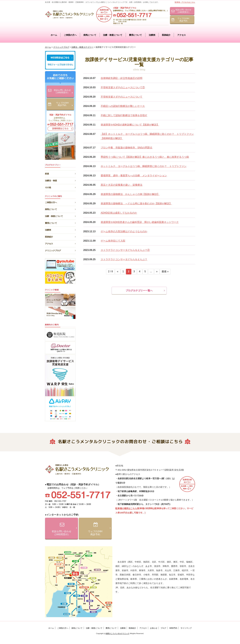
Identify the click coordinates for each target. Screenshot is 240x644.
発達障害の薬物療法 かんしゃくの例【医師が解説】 (130, 194)
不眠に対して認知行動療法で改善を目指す (124, 115)
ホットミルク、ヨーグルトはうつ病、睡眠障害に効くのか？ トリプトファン (144, 166)
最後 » (165, 271)
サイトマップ (186, 628)
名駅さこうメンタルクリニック (118, 633)
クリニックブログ (60, 250)
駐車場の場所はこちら (126, 508)
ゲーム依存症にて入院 (113, 241)
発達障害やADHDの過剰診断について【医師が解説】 (130, 125)
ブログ (163, 628)
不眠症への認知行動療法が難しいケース (123, 106)
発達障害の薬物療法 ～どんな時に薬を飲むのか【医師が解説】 (136, 203)
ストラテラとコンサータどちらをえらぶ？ (124, 259)
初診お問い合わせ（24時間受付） (183, 11)
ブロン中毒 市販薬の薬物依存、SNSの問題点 (127, 148)
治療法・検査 (60, 180)
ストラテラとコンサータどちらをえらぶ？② (125, 250)
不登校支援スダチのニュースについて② (123, 87)
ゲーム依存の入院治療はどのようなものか (124, 231)
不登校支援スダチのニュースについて (122, 97)
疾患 (60, 173)
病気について (90, 35)
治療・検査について (113, 35)
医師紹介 (166, 35)
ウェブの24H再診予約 (183, 20)
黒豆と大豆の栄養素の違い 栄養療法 (122, 185)
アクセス (182, 35)
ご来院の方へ (70, 35)
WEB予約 (173, 628)
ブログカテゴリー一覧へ (139, 291)
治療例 (152, 35)
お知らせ (154, 628)
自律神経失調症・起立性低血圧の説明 (122, 78)
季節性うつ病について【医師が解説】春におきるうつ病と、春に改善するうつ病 (145, 157)
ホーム (54, 35)
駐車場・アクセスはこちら (185, 2)
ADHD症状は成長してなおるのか (119, 213)
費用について (135, 35)
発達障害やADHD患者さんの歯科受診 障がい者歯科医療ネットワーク (140, 222)
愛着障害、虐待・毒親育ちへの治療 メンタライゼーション (134, 176)
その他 (60, 187)
